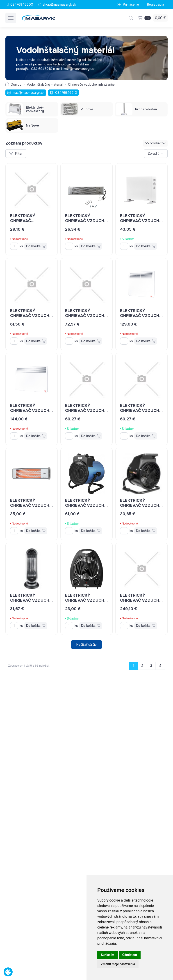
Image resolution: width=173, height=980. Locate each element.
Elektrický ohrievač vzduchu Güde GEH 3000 (86, 505)
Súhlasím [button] (108, 955)
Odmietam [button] (130, 955)
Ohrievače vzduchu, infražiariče (91, 85)
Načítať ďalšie (86, 645)
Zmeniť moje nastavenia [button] (118, 964)
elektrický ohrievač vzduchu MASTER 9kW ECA (141, 600)
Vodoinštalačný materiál (45, 85)
